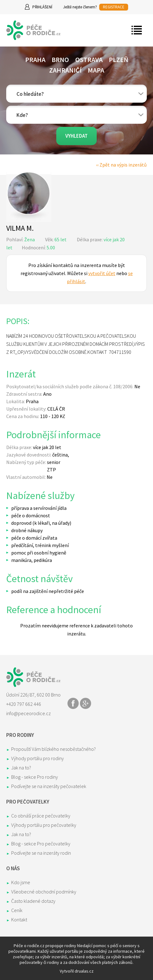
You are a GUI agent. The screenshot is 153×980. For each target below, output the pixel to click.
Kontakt (19, 920)
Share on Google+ (86, 703)
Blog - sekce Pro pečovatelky (41, 844)
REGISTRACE (114, 7)
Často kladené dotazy (33, 901)
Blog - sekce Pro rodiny (35, 777)
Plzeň (118, 60)
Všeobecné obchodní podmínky (44, 892)
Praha (35, 60)
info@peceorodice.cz (28, 713)
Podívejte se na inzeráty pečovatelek (49, 786)
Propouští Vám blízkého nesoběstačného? (53, 749)
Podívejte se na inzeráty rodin (41, 853)
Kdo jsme (21, 882)
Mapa (96, 70)
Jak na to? (21, 768)
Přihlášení (42, 7)
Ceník (17, 910)
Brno (60, 60)
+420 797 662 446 (24, 704)
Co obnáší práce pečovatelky (41, 816)
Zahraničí (65, 70)
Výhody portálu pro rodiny (37, 758)
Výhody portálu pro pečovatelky (44, 825)
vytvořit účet (102, 273)
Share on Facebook (73, 703)
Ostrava (89, 60)
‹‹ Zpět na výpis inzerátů (121, 165)
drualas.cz (84, 971)
